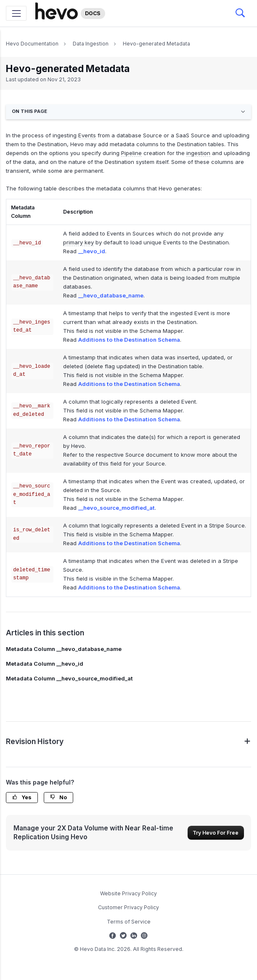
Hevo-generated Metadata (156, 44)
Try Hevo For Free (216, 833)
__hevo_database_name (111, 295)
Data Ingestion (91, 44)
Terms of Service (129, 922)
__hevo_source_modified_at (117, 508)
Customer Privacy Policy (128, 907)
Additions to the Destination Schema (129, 340)
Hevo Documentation (32, 44)
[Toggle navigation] (16, 13)
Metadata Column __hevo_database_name (64, 649)
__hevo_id (92, 251)
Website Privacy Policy (128, 893)
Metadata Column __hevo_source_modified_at (69, 678)
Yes (22, 797)
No (58, 797)
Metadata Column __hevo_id (45, 664)
